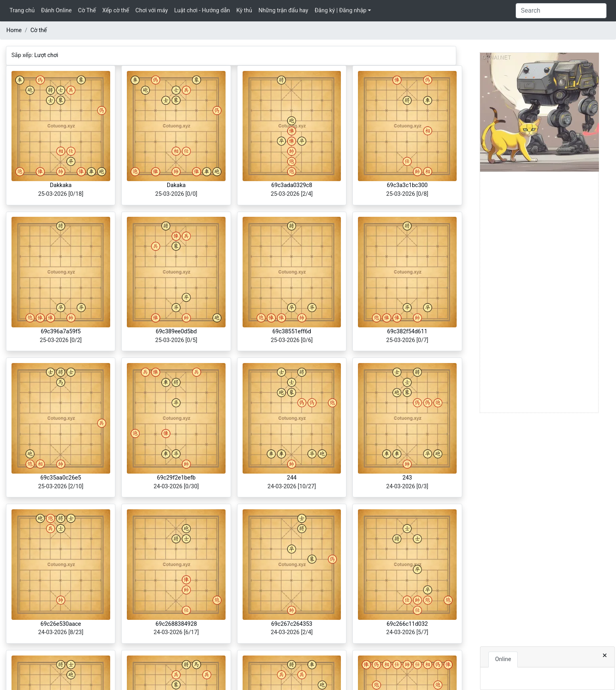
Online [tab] (503, 659)
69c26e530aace (61, 624)
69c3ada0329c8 (292, 185)
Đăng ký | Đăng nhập (341, 11)
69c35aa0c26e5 (61, 478)
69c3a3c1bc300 (407, 185)
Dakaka (176, 185)
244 (292, 478)
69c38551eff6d (292, 332)
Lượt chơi (46, 55)
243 (407, 478)
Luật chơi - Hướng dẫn (202, 11)
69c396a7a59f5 (61, 332)
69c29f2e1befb (176, 478)
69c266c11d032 (407, 624)
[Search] (561, 11)
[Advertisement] (539, 294)
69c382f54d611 (407, 332)
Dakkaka (61, 185)
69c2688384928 (176, 624)
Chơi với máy (152, 11)
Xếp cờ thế (116, 11)
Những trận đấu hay (283, 11)
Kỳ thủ (244, 11)
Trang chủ (22, 11)
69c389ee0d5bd (176, 332)
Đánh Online (56, 11)
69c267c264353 (292, 624)
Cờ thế (39, 30)
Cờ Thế (87, 11)
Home (14, 30)
